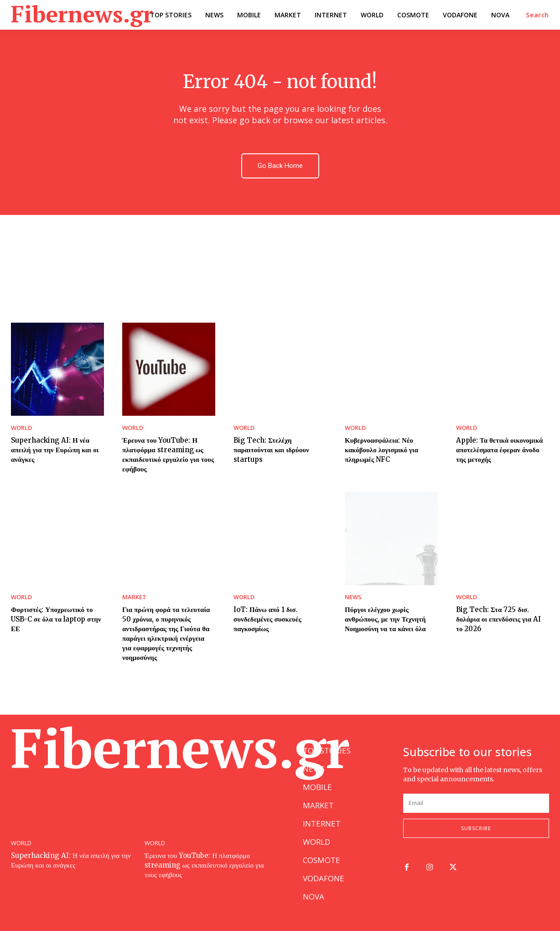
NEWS (353, 597)
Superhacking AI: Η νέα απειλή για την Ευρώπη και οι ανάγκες (55, 450)
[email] (476, 803)
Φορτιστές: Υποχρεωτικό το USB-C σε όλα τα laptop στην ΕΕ (56, 619)
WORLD (21, 428)
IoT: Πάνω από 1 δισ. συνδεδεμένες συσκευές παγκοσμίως (267, 619)
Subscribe (476, 828)
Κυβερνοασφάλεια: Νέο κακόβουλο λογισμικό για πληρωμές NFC (381, 450)
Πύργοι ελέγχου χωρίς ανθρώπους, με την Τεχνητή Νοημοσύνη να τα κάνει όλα (385, 619)
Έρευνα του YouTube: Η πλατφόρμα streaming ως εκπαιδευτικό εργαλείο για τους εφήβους (168, 455)
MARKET (134, 597)
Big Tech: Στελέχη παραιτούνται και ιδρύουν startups (271, 450)
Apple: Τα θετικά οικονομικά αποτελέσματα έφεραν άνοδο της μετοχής (499, 450)
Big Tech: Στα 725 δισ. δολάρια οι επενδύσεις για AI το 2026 (498, 619)
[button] (537, 15)
